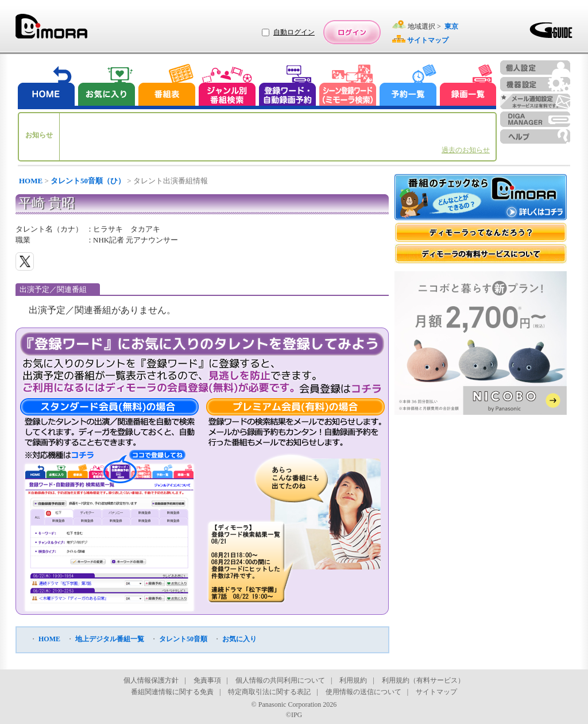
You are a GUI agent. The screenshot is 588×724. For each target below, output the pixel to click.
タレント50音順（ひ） (88, 181)
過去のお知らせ (466, 150)
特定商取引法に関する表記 (269, 692)
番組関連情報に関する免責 (172, 692)
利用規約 (353, 680)
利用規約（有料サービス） (423, 680)
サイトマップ (436, 692)
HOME (31, 181)
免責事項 (207, 680)
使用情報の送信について (363, 692)
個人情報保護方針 (151, 680)
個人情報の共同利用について (280, 680)
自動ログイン (294, 32)
